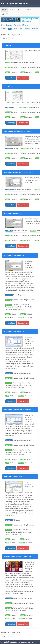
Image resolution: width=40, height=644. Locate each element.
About (5, 14)
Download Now (23, 78)
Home (4, 10)
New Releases (16, 10)
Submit (28, 10)
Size (20, 29)
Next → (5, 38)
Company (27, 29)
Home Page (11, 78)
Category (35, 29)
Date (15, 29)
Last (12, 38)
